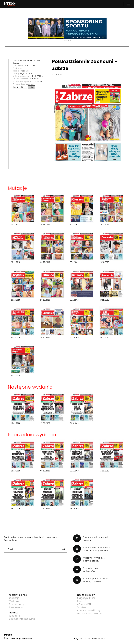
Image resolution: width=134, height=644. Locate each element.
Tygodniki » (25, 71)
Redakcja (14, 598)
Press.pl (82, 601)
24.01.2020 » (37, 76)
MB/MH (102, 638)
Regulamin (15, 616)
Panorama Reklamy (89, 610)
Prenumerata (16, 607)
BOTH (83, 638)
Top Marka (83, 607)
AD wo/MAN (84, 604)
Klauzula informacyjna (22, 619)
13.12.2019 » (37, 81)
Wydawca (14, 601)
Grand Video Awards (89, 614)
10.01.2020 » (34, 79)
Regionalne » (26, 73)
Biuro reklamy (17, 604)
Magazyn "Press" (87, 598)
